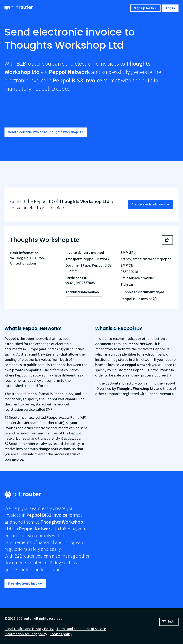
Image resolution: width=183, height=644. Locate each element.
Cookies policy (61, 634)
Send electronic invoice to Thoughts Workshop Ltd (46, 132)
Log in (170, 8)
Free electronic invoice (25, 584)
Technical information (82, 292)
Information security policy (26, 634)
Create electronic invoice (150, 204)
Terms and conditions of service (81, 629)
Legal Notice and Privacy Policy (29, 629)
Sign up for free (145, 8)
